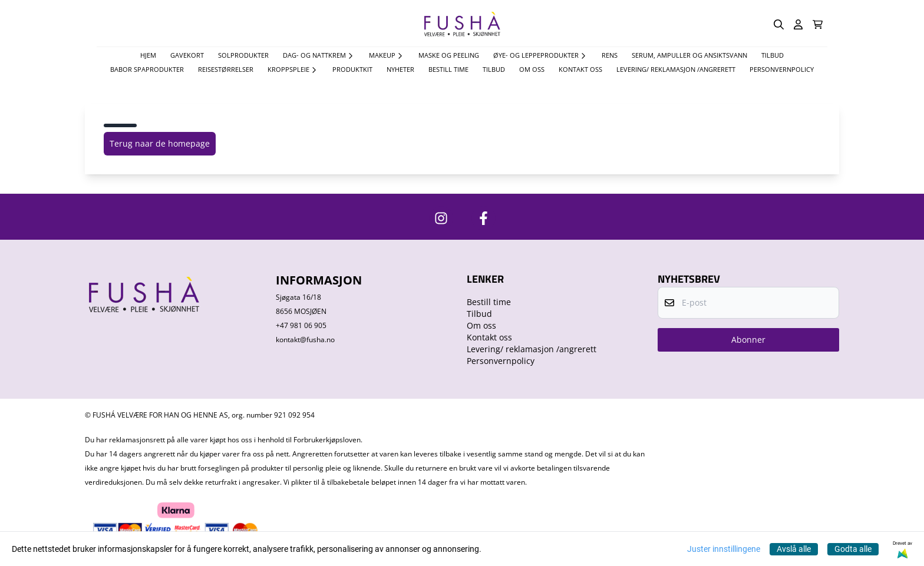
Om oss (532, 69)
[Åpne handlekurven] (818, 24)
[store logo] (462, 24)
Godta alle (853, 549)
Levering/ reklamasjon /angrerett (676, 69)
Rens (610, 55)
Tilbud (494, 69)
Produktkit (352, 69)
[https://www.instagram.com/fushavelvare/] (441, 218)
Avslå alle (794, 549)
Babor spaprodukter (147, 69)
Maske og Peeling (449, 55)
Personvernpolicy (782, 69)
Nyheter (400, 69)
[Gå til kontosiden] (798, 24)
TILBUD (773, 55)
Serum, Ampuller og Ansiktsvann (689, 55)
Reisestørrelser (226, 69)
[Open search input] (779, 24)
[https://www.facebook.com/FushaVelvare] (484, 218)
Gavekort (187, 55)
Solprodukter (243, 55)
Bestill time (448, 69)
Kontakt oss (580, 69)
